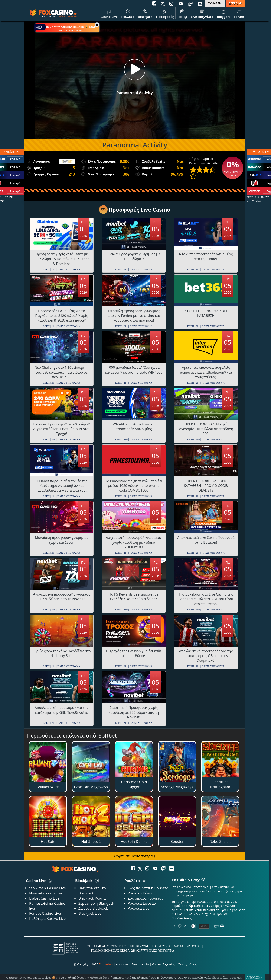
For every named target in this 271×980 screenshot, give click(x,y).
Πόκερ (182, 13)
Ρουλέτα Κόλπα (141, 893)
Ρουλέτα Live (138, 908)
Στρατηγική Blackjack (96, 903)
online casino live (67, 17)
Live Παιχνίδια (202, 13)
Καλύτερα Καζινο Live (47, 918)
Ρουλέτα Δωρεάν (142, 903)
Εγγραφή (15, 159)
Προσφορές (165, 13)
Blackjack (145, 13)
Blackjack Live (90, 913)
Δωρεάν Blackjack (93, 908)
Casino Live (109, 13)
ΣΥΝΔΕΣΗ (215, 3)
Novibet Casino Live (46, 893)
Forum (239, 13)
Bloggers (223, 13)
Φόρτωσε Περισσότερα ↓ (135, 856)
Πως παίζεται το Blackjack (92, 890)
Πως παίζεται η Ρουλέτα (148, 888)
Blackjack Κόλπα (92, 898)
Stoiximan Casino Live (48, 888)
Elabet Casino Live (44, 898)
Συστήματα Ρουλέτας (145, 898)
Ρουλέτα (128, 13)
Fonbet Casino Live (45, 913)
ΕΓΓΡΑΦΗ (236, 3)
